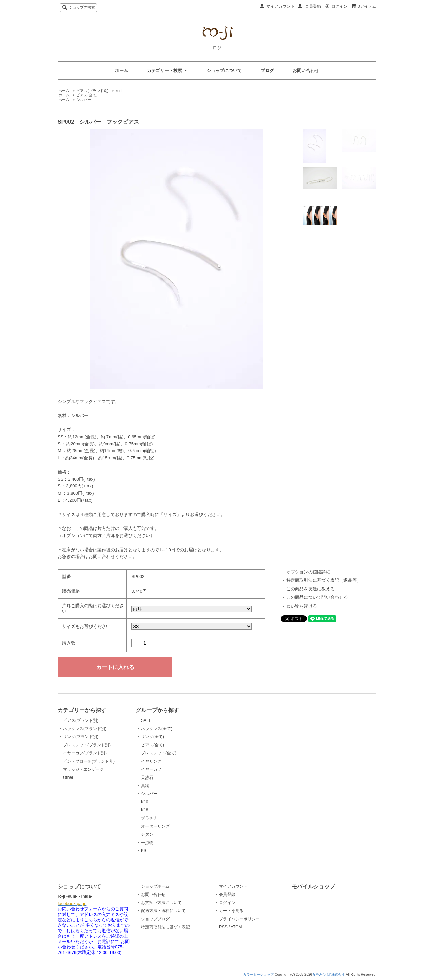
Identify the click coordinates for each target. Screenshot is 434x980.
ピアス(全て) (87, 95)
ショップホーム (155, 886)
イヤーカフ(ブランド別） (86, 753)
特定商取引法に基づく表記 (165, 927)
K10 (145, 802)
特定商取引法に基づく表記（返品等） (324, 580)
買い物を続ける (302, 606)
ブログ (267, 70)
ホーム (122, 70)
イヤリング (151, 761)
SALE (146, 720)
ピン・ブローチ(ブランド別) (89, 761)
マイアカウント (280, 6)
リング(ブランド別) (81, 737)
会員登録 (313, 6)
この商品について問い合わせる (317, 597)
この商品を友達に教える (310, 589)
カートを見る (231, 911)
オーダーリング (155, 826)
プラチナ (149, 818)
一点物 (147, 843)
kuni (119, 91)
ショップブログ (155, 919)
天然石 (147, 777)
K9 (144, 851)
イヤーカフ (151, 769)
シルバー (84, 100)
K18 (145, 810)
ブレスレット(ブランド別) (87, 745)
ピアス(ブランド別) (92, 91)
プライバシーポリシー (239, 919)
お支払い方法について (161, 903)
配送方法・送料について (163, 911)
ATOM (236, 927)
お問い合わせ (306, 70)
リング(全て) (153, 737)
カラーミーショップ (258, 974)
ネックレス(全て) (157, 729)
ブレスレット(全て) (159, 753)
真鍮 (145, 786)
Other (68, 777)
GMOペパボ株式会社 (329, 974)
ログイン (339, 6)
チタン (147, 834)
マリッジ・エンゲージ (83, 769)
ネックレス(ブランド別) (85, 729)
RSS (223, 927)
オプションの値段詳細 (308, 572)
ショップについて (224, 70)
